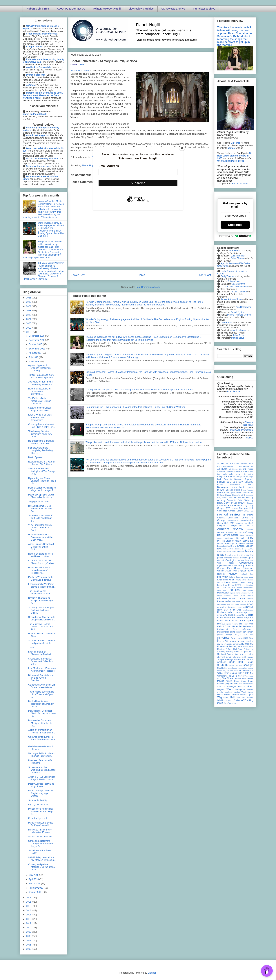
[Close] (182, 148)
